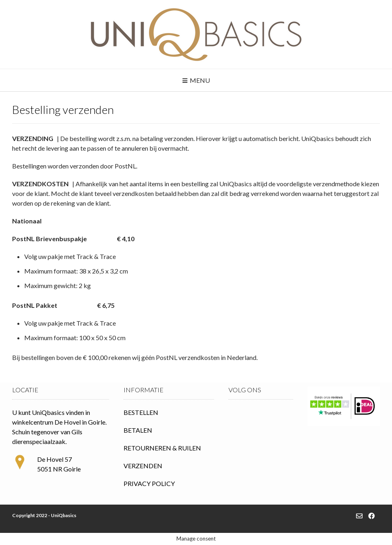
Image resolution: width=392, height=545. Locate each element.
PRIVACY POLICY (149, 483)
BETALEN (138, 430)
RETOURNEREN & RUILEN (162, 448)
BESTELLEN (141, 412)
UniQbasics (64, 515)
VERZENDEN (143, 466)
